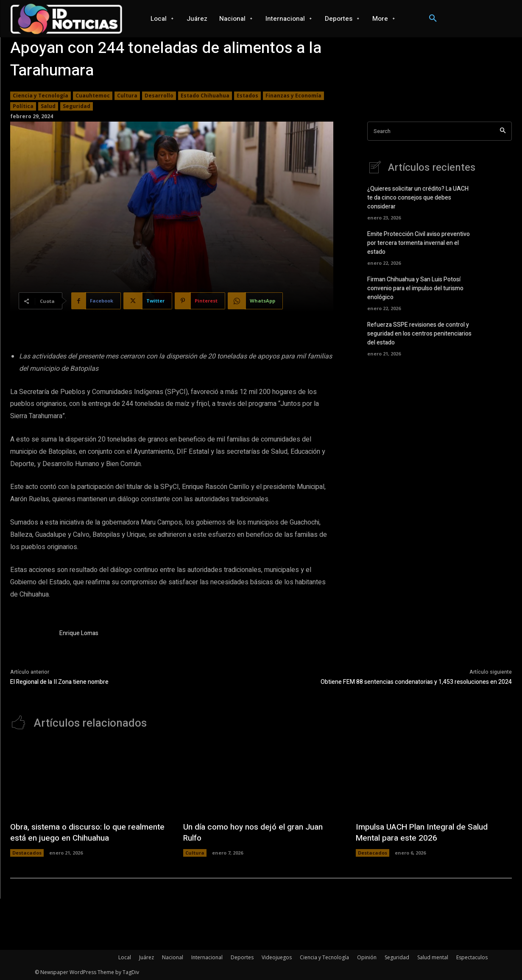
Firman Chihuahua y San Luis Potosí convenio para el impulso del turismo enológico (415, 288)
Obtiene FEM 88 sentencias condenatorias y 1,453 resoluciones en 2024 (416, 682)
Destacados (27, 853)
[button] (433, 19)
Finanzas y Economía (293, 96)
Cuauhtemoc (93, 96)
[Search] (503, 131)
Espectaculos (472, 957)
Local (125, 957)
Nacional (173, 957)
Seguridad (77, 106)
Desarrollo (159, 96)
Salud (48, 106)
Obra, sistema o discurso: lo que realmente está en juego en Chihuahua (83, 832)
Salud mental (433, 957)
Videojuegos (277, 957)
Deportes (242, 957)
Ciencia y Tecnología (40, 96)
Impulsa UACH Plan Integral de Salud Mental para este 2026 (426, 832)
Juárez (147, 957)
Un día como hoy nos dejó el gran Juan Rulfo (257, 832)
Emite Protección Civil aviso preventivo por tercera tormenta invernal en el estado (419, 243)
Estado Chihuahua (205, 96)
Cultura (127, 96)
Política (23, 106)
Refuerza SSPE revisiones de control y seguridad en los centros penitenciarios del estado (419, 334)
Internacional (207, 957)
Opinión (367, 957)
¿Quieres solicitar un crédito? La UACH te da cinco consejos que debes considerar (418, 198)
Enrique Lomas (79, 633)
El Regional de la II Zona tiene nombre (59, 682)
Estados (247, 96)
